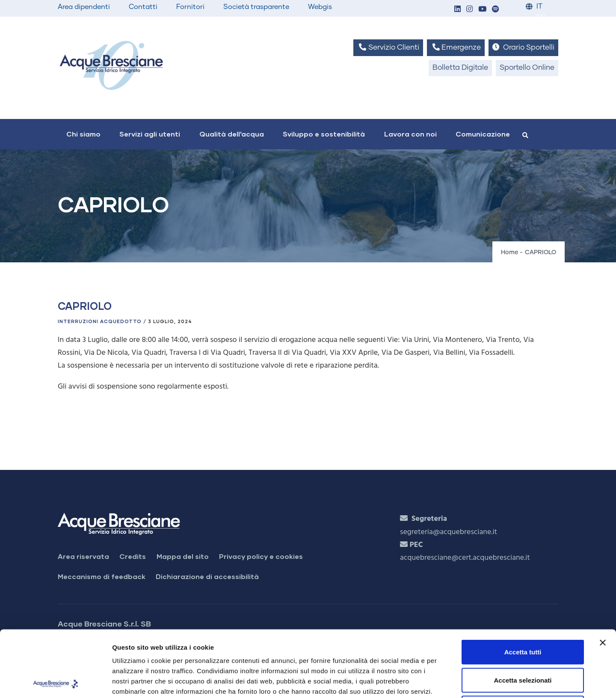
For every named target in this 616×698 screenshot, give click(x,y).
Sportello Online (527, 68)
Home (509, 252)
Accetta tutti (523, 586)
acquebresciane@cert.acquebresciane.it (465, 558)
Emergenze (456, 47)
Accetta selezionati (523, 614)
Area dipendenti (84, 7)
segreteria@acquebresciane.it (449, 532)
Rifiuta (523, 642)
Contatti (143, 7)
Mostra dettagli (450, 681)
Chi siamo (83, 134)
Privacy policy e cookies (261, 556)
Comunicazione (483, 134)
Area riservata (83, 556)
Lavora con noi (410, 134)
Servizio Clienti (388, 47)
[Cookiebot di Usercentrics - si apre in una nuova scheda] (55, 681)
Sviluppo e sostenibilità (324, 134)
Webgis (320, 7)
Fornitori (190, 7)
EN (541, 18)
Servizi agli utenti (150, 134)
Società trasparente (256, 7)
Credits (133, 556)
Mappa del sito (183, 556)
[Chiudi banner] (603, 576)
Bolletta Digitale (460, 68)
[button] (457, 10)
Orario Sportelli (523, 47)
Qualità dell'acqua (232, 134)
